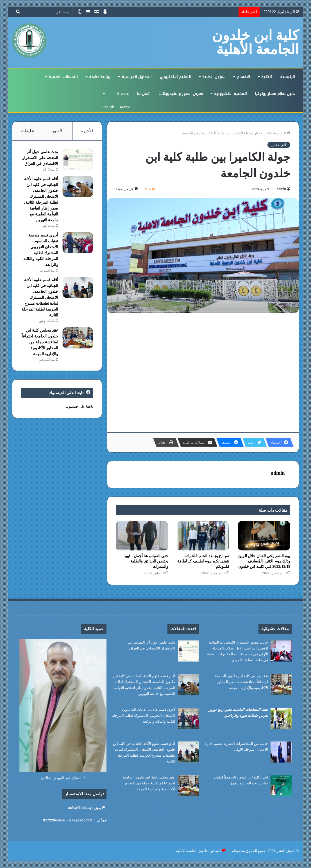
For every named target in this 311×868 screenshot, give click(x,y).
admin (281, 189)
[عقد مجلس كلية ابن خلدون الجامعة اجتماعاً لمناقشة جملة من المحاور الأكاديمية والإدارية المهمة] (78, 338)
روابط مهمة (100, 77)
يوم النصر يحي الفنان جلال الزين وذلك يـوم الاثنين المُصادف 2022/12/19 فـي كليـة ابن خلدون (264, 561)
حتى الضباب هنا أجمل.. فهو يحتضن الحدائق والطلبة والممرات (147, 561)
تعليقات (28, 131)
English (108, 107)
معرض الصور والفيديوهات (181, 94)
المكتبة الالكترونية (231, 94)
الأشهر (58, 131)
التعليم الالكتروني (176, 77)
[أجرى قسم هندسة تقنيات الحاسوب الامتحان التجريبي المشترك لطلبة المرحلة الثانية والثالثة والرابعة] (78, 243)
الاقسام (243, 77)
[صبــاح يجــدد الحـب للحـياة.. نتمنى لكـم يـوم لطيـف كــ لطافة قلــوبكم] (203, 536)
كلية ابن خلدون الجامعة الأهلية (199, 851)
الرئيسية (288, 77)
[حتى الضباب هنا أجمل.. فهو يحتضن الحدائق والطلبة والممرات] (142, 536)
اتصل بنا (144, 94)
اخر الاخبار (262, 133)
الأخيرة (87, 131)
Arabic (123, 94)
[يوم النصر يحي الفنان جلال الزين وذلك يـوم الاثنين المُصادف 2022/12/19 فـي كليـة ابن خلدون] (264, 536)
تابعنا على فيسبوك (79, 406)
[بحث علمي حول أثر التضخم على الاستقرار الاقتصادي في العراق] (78, 159)
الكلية (267, 77)
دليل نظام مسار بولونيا (275, 94)
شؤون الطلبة (214, 77)
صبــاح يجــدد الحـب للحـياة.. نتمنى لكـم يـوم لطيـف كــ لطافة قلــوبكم (203, 561)
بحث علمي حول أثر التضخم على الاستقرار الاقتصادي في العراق (40, 158)
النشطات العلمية (63, 77)
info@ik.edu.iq (80, 808)
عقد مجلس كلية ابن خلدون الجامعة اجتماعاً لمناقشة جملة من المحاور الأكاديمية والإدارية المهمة (40, 342)
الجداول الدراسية (137, 77)
